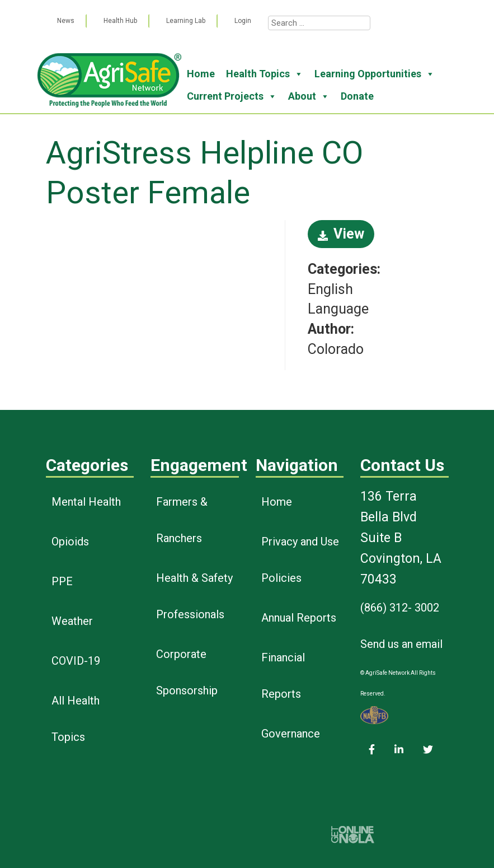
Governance (291, 734)
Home (201, 74)
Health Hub (120, 21)
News (66, 21)
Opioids (70, 542)
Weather (72, 621)
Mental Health (86, 502)
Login (243, 21)
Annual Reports (299, 618)
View (341, 234)
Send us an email (401, 644)
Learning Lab (186, 21)
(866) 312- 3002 (400, 608)
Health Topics (265, 74)
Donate (357, 96)
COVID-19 (76, 661)
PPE (62, 581)
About (309, 96)
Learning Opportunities (375, 74)
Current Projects (232, 96)
